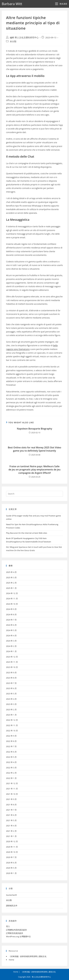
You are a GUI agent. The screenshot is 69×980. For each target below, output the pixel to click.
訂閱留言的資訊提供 (15, 933)
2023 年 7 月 (11, 683)
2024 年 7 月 (11, 620)
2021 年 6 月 (11, 815)
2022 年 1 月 (11, 778)
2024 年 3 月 (11, 641)
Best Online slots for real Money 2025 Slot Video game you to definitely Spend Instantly (34, 449)
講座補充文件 (12, 906)
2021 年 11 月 (12, 789)
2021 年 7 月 (11, 810)
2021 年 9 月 (11, 799)
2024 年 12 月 (12, 593)
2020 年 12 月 (12, 841)
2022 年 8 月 (11, 741)
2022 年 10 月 (12, 731)
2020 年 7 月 (11, 857)
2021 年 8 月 (11, 805)
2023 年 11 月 (12, 662)
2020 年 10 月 (12, 852)
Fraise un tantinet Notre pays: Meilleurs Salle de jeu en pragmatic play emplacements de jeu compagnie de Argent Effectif (34, 470)
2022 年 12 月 (12, 720)
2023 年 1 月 (11, 715)
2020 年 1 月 (11, 873)
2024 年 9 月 (11, 609)
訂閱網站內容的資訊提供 (16, 930)
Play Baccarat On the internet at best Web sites (27, 533)
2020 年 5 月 (11, 868)
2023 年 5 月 (11, 694)
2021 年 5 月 (11, 820)
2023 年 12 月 (12, 657)
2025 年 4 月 (11, 572)
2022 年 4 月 (11, 762)
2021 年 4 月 (11, 826)
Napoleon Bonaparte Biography (34, 429)
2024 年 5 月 (11, 630)
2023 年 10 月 (12, 667)
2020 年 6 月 (11, 863)
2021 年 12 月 (12, 783)
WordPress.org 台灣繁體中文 (18, 936)
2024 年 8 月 (11, 614)
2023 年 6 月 (11, 688)
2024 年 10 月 (12, 604)
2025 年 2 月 (11, 583)
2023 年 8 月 (11, 678)
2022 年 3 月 (11, 768)
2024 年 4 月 (11, 636)
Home (11, 960)
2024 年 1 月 (11, 651)
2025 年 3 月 (11, 577)
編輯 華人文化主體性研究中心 (24, 38)
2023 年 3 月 (11, 704)
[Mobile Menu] (61, 4)
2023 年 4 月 (11, 699)
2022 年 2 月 (11, 773)
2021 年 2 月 (11, 831)
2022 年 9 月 (11, 736)
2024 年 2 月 (11, 646)
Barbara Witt (12, 4)
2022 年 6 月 (11, 752)
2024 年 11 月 (12, 599)
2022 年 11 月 (12, 725)
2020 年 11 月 (12, 847)
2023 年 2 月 (11, 710)
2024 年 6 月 (11, 625)
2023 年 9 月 (11, 673)
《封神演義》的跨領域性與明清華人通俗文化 (28, 956)
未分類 (13, 41)
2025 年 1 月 (11, 588)
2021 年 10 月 (12, 794)
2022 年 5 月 (11, 757)
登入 (8, 926)
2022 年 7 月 (11, 746)
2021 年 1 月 (11, 836)
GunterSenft (11, 895)
